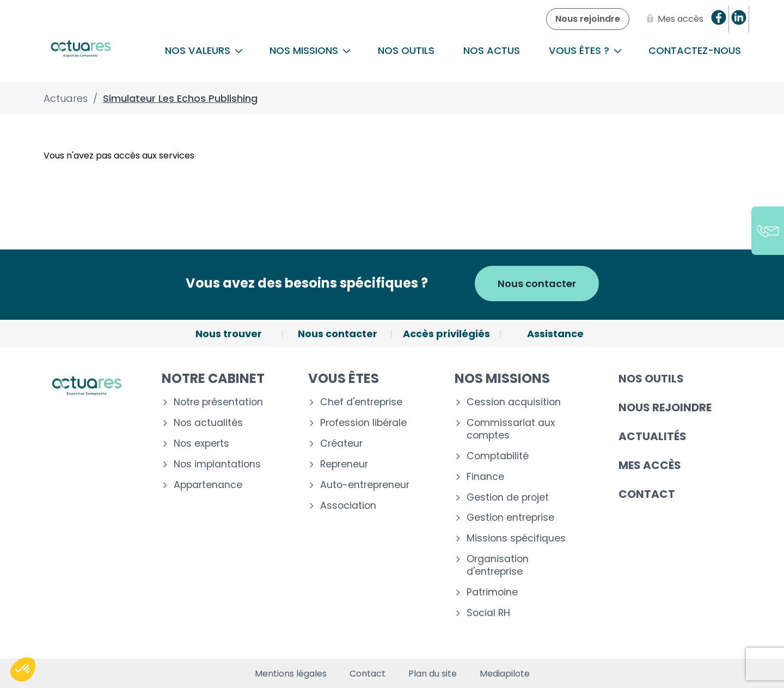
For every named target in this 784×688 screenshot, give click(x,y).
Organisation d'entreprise (498, 565)
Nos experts (201, 444)
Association (348, 506)
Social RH (488, 613)
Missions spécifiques (516, 538)
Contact (647, 494)
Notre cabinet (213, 378)
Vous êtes (344, 378)
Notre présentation (218, 402)
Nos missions (502, 378)
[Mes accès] (673, 19)
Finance (485, 477)
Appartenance (208, 485)
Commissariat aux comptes (511, 429)
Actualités (653, 436)
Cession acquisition (514, 402)
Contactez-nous (695, 50)
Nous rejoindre (665, 407)
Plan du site (433, 674)
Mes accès (650, 465)
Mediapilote (505, 674)
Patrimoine (492, 592)
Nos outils (406, 50)
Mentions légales (291, 674)
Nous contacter (537, 284)
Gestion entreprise (510, 518)
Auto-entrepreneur (365, 485)
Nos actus (492, 50)
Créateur (341, 444)
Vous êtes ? (585, 50)
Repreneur (344, 464)
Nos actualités (208, 423)
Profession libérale (363, 423)
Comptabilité (498, 456)
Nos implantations (217, 464)
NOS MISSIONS (310, 50)
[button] (23, 669)
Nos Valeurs (204, 50)
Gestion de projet (508, 498)
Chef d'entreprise (361, 402)
